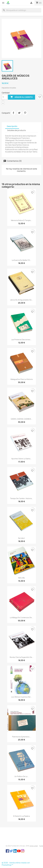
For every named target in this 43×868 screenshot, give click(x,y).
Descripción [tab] (12, 126)
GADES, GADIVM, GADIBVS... (22, 419)
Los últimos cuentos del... (21, 697)
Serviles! (21, 538)
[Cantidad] (4, 97)
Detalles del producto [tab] (17, 130)
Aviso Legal (34, 846)
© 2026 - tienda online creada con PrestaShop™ (16, 864)
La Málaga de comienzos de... (21, 618)
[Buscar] (21, 10)
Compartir (13, 113)
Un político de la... (22, 776)
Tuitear (19, 113)
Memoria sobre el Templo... (22, 220)
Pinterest (25, 113)
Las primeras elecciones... (21, 340)
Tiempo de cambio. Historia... (22, 498)
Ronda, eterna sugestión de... (22, 657)
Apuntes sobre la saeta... (21, 459)
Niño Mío (22, 578)
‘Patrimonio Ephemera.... (21, 737)
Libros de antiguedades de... (22, 300)
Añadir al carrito (21, 97)
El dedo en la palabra (21, 816)
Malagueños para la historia (22, 379)
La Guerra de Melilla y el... (22, 260)
